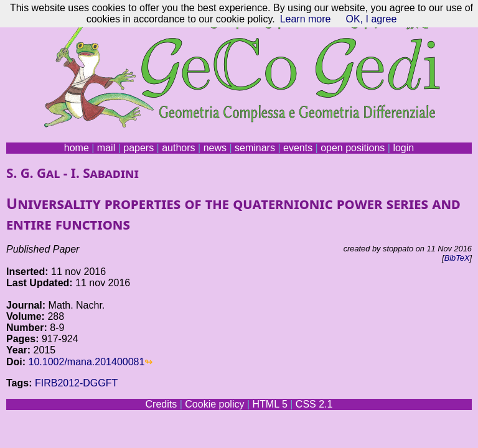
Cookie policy (214, 404)
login (403, 148)
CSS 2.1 (314, 404)
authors (178, 148)
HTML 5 (269, 404)
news (215, 148)
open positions (353, 148)
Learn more (306, 19)
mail (106, 148)
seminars (255, 148)
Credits (162, 404)
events (298, 148)
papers (138, 148)
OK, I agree (371, 19)
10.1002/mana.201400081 (87, 362)
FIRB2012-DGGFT (76, 383)
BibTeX (457, 258)
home (77, 148)
